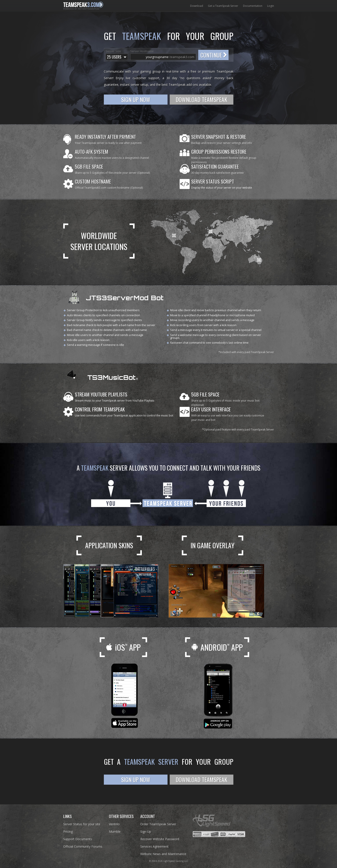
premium (209, 71)
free (193, 71)
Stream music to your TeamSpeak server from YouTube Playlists (114, 401)
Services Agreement (154, 846)
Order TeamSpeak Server (158, 824)
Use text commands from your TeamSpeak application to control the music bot (124, 415)
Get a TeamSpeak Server (223, 6)
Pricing (68, 831)
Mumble (115, 831)
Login (271, 6)
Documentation (253, 6)
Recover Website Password (160, 839)
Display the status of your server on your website (222, 188)
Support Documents (78, 839)
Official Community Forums (83, 846)
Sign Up (146, 831)
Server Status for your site (82, 824)
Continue (211, 55)
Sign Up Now (136, 99)
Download (197, 6)
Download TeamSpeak (201, 99)
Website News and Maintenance (163, 854)
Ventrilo (114, 824)
